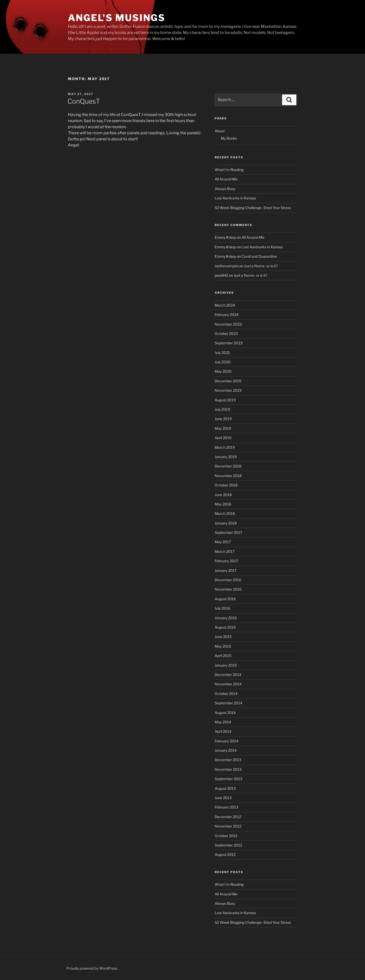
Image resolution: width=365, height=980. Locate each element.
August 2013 (225, 788)
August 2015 (225, 627)
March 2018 (225, 513)
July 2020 (223, 362)
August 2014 (225, 713)
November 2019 (228, 390)
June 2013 (223, 798)
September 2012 (228, 845)
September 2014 (229, 703)
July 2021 (222, 353)
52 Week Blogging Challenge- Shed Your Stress (253, 208)
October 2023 (226, 334)
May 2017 (223, 542)
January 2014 (226, 750)
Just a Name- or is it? (261, 266)
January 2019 (226, 457)
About (220, 131)
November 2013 (228, 769)
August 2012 (225, 854)
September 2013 (229, 779)
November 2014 (228, 684)
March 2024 (225, 305)
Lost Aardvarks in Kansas (235, 198)
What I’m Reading (229, 170)
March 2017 (225, 551)
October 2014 (226, 694)
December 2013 (228, 760)
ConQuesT (84, 101)
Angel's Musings (117, 18)
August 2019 (225, 400)
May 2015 (223, 646)
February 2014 (226, 741)
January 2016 (226, 618)
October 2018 (226, 485)
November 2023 (228, 324)
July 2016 (222, 608)
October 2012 (226, 836)
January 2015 (226, 665)
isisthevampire (227, 266)
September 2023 (229, 343)
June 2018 (223, 495)
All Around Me (226, 179)
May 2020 (223, 371)
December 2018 (228, 466)
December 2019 (228, 381)
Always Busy (225, 189)
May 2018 (223, 504)
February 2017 (226, 561)
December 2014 (228, 675)
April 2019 (223, 438)
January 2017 (226, 570)
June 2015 (223, 637)
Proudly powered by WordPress (92, 968)
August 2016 (225, 599)
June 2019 (223, 419)
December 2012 (228, 817)
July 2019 (222, 409)
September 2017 (228, 532)
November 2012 (228, 826)
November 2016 (228, 589)
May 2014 (223, 722)
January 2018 (226, 523)
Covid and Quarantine (259, 256)
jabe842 (221, 275)
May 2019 (223, 428)
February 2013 (226, 807)
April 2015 (223, 656)
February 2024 (227, 315)
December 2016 (228, 580)
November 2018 (228, 476)
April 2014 (223, 731)
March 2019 (225, 447)
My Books (229, 138)
